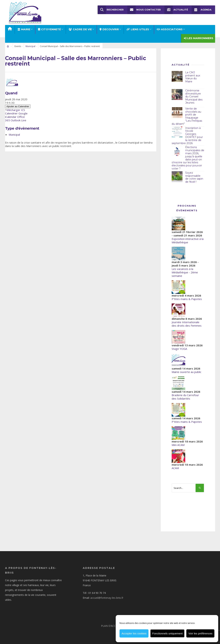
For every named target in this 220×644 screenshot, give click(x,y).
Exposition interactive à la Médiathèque (188, 241)
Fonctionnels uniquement (167, 633)
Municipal (30, 46)
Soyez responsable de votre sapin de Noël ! (194, 177)
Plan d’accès (110, 626)
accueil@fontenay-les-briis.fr (107, 598)
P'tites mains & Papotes (187, 299)
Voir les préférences (200, 633)
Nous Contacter (144, 10)
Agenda (202, 10)
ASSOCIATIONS (170, 29)
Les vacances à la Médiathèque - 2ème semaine (185, 272)
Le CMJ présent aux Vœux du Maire (193, 77)
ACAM (175, 468)
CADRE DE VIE (80, 29)
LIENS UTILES (138, 29)
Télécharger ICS (15, 110)
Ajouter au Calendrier (18, 106)
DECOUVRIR (109, 29)
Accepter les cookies (134, 633)
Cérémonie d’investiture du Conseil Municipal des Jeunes (194, 97)
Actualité (176, 10)
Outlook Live (18, 120)
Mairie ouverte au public (187, 372)
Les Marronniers (199, 38)
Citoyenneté (49, 29)
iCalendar (11, 117)
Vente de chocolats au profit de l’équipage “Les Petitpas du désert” (187, 116)
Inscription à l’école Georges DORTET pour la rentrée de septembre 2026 (187, 136)
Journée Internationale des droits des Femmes (187, 324)
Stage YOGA (179, 349)
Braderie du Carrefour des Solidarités (185, 397)
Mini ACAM (178, 445)
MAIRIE (24, 29)
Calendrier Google (16, 113)
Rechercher (111, 10)
